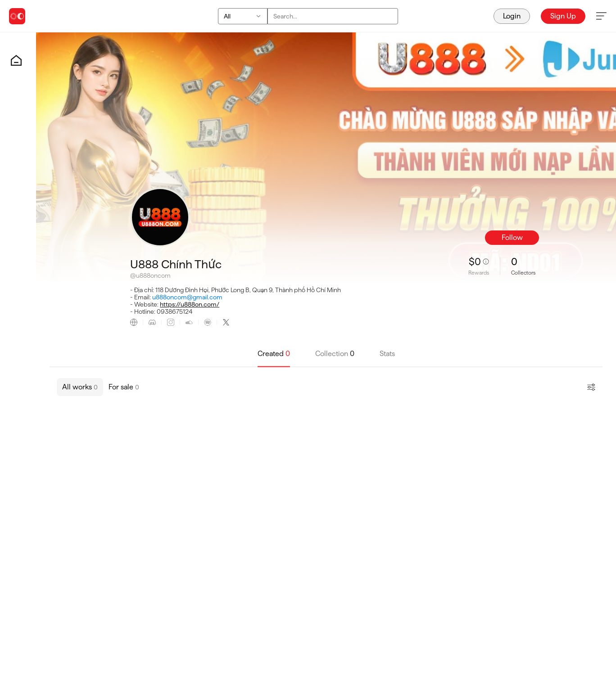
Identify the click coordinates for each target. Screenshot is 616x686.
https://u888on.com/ (190, 304)
